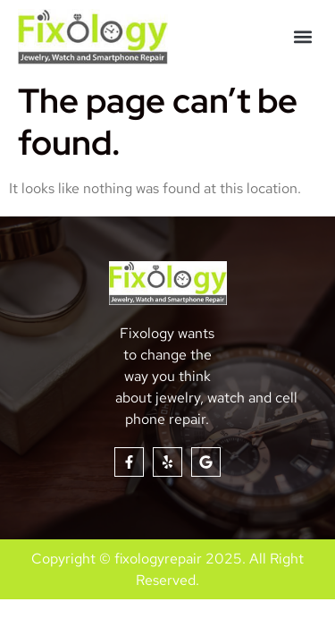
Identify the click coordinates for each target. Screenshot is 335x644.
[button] (302, 37)
